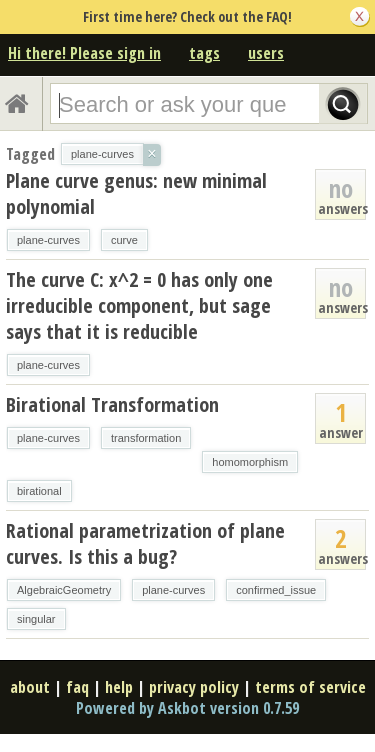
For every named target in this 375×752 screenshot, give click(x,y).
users (266, 53)
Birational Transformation (112, 404)
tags (204, 53)
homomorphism (250, 462)
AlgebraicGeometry (64, 590)
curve (124, 240)
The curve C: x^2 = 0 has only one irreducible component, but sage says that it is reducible (139, 305)
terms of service (310, 687)
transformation (146, 438)
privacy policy (194, 687)
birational (39, 491)
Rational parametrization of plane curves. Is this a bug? (145, 543)
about (30, 687)
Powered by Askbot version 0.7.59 (187, 708)
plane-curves (48, 240)
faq (77, 687)
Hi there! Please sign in (84, 53)
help (119, 687)
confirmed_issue (276, 590)
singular (36, 619)
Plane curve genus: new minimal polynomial (136, 193)
